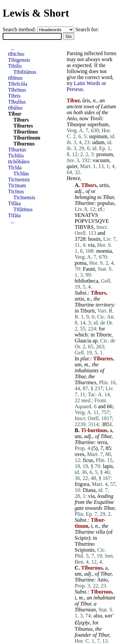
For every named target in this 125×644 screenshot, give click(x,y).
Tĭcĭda (15, 168)
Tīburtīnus (26, 132)
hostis (94, 239)
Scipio (81, 538)
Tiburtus (84, 629)
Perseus (75, 89)
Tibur (108, 197)
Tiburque (76, 124)
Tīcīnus (16, 191)
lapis (108, 466)
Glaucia (83, 341)
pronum (105, 154)
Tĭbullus (17, 102)
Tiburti (87, 311)
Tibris (14, 96)
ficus (88, 460)
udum (98, 142)
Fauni (89, 269)
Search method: (20, 29)
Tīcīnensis (19, 180)
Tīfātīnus (23, 209)
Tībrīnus (17, 90)
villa (100, 532)
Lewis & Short (36, 13)
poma (81, 263)
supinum (98, 136)
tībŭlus (15, 108)
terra (102, 442)
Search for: (87, 29)
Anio (72, 118)
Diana (89, 490)
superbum (98, 124)
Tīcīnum (17, 185)
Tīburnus (24, 144)
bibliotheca (86, 281)
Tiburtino (85, 544)
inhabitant (104, 598)
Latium (108, 106)
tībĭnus (15, 78)
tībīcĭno (16, 54)
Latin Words (87, 83)
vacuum (101, 160)
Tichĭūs (16, 156)
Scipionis (85, 550)
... (13, 48)
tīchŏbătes (19, 162)
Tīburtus (17, 150)
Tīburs (21, 120)
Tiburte (104, 335)
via (91, 245)
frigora (82, 484)
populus (106, 203)
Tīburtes (23, 126)
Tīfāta (14, 203)
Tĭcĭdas (21, 174)
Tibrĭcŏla (18, 84)
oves (79, 454)
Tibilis (15, 66)
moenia (104, 251)
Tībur (15, 114)
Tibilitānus (25, 72)
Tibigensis (19, 60)
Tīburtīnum (27, 138)
